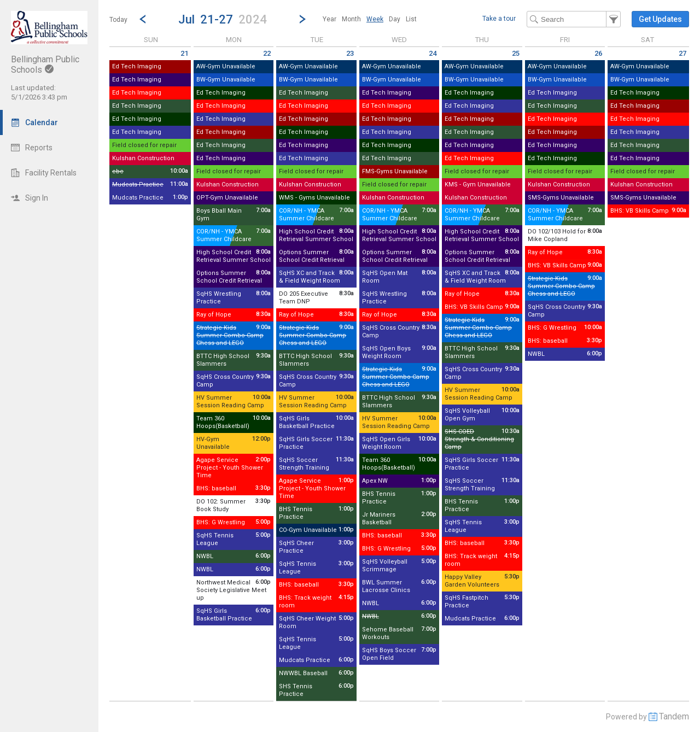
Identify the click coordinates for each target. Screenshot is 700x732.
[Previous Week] (143, 19)
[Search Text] (574, 19)
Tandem (674, 716)
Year (329, 19)
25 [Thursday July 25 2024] (516, 53)
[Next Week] (302, 19)
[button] (223, 19)
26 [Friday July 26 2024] (598, 53)
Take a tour (499, 19)
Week (375, 19)
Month (351, 19)
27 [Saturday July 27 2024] (682, 53)
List (411, 19)
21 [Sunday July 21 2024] (184, 53)
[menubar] (370, 19)
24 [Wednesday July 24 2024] (433, 53)
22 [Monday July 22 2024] (267, 53)
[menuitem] (329, 19)
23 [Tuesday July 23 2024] (350, 53)
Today (118, 20)
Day (395, 19)
